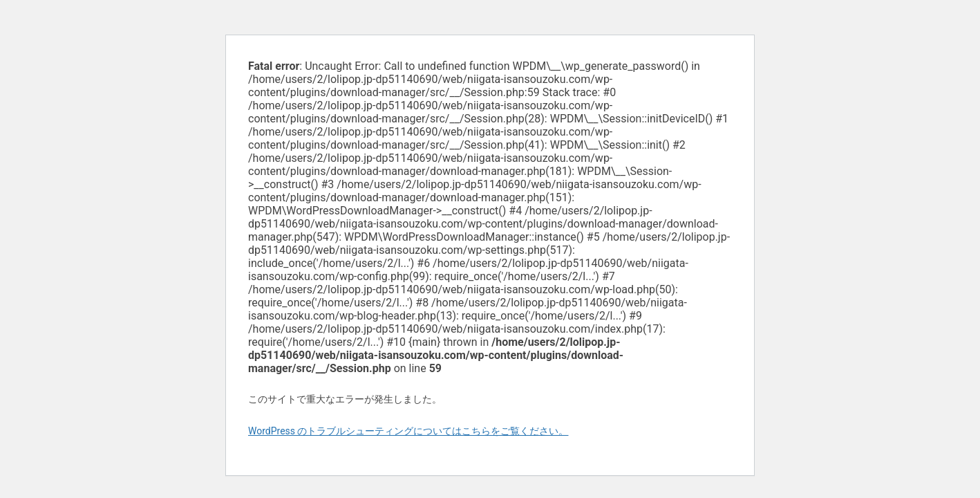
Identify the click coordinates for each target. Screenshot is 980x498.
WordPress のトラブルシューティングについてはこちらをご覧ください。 (408, 431)
